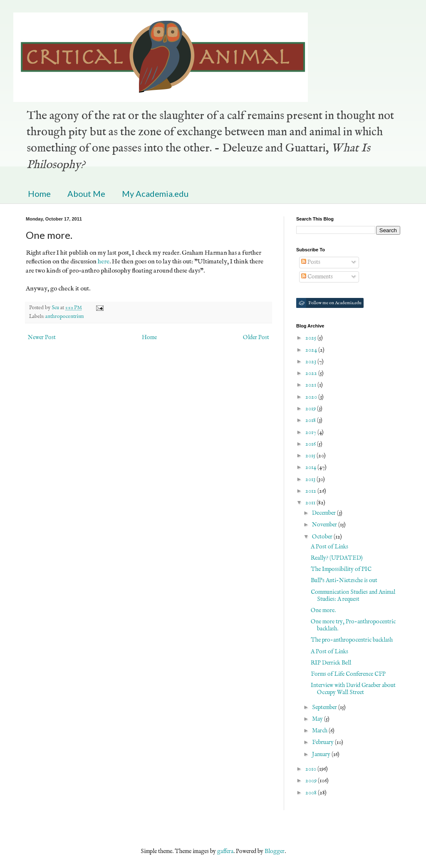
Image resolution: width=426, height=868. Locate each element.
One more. (323, 610)
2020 (312, 397)
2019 (311, 409)
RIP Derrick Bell (331, 663)
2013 (311, 479)
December (324, 513)
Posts (311, 262)
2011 (311, 503)
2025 (311, 338)
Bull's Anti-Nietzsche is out (344, 580)
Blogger (275, 851)
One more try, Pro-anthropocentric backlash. (353, 625)
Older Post (256, 337)
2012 (311, 491)
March (320, 731)
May (318, 719)
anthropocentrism (65, 317)
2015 (311, 456)
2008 (312, 793)
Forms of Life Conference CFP (348, 674)
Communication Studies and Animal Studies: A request (353, 596)
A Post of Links (329, 547)
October (323, 537)
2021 (311, 385)
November (325, 525)
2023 (311, 362)
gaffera (225, 851)
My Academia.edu (155, 193)
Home (39, 193)
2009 (312, 781)
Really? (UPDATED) (337, 558)
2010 (311, 769)
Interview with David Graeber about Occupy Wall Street (353, 689)
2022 (312, 373)
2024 (312, 350)
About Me (86, 193)
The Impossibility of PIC (341, 569)
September (325, 707)
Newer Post (42, 337)
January (322, 754)
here (104, 262)
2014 (311, 467)
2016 (311, 444)
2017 (311, 432)
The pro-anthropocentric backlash (352, 640)
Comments (317, 277)
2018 (311, 420)
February (323, 742)
